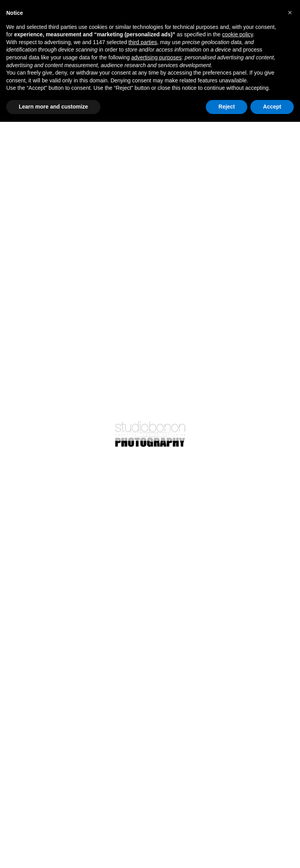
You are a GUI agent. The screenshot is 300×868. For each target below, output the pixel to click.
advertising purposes (156, 57)
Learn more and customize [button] (53, 107)
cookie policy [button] (237, 34)
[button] (290, 12)
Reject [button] (227, 107)
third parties (143, 42)
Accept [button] (272, 107)
